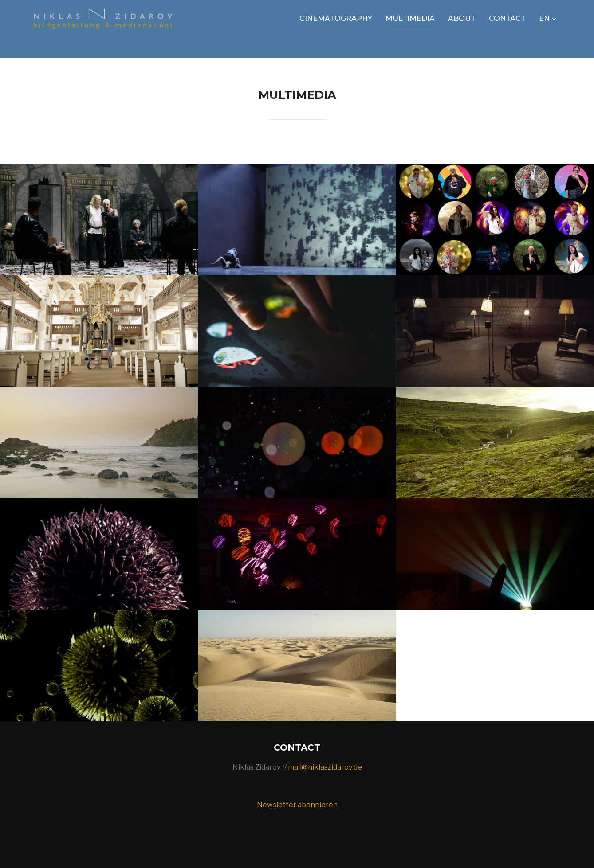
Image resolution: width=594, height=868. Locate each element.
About (462, 18)
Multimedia (410, 18)
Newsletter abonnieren (297, 805)
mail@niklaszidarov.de (325, 767)
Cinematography (336, 18)
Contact (507, 18)
